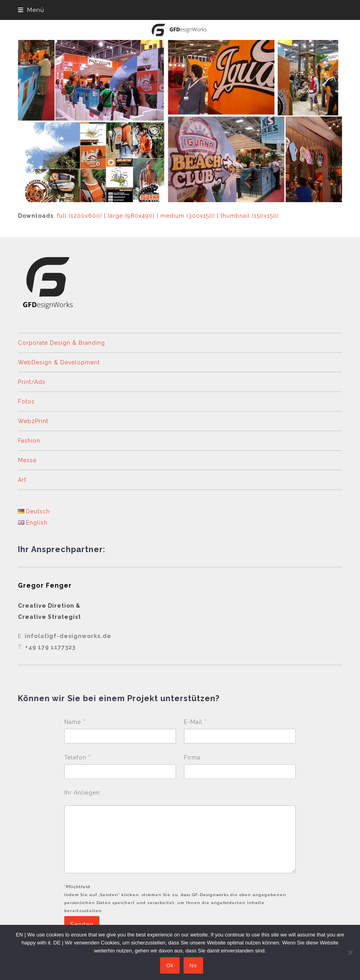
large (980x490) (131, 216)
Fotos (26, 402)
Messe (27, 460)
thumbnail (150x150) (250, 216)
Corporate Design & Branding (61, 343)
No (194, 966)
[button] (31, 10)
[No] (350, 952)
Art (22, 480)
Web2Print (33, 421)
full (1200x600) (80, 216)
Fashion (29, 441)
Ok (170, 966)
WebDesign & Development (59, 362)
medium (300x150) (188, 216)
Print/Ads (32, 382)
